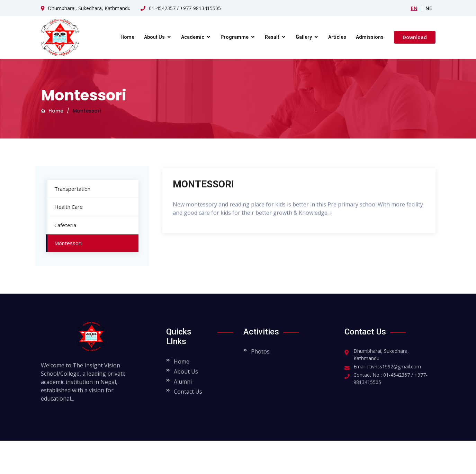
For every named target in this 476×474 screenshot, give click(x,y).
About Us (154, 37)
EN (414, 8)
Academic (193, 37)
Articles (337, 37)
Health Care (64, 207)
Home (127, 37)
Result (272, 37)
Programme (235, 37)
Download (415, 37)
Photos (260, 351)
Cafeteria (61, 225)
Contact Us (188, 392)
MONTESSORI (203, 186)
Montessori (64, 243)
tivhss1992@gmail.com (395, 366)
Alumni (183, 382)
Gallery (304, 37)
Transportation (68, 189)
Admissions (370, 37)
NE (429, 8)
